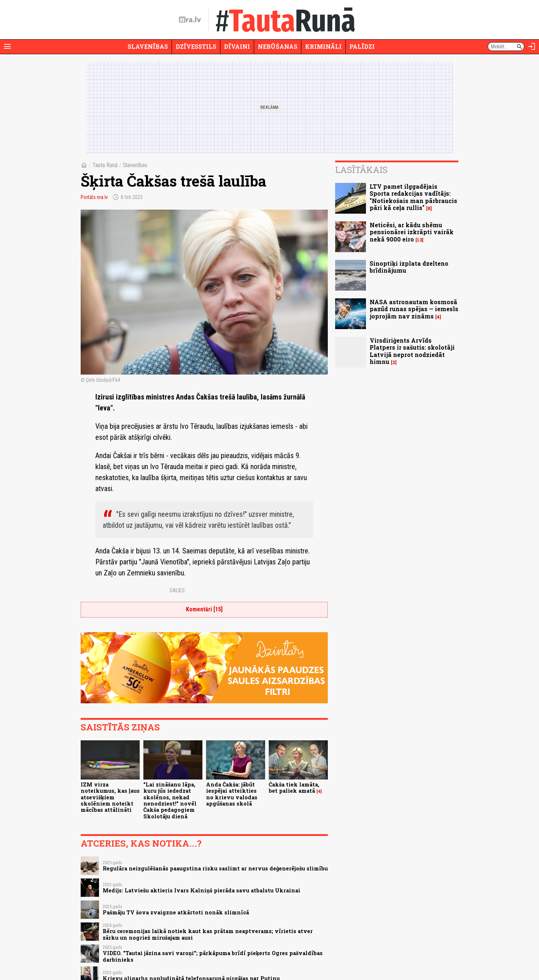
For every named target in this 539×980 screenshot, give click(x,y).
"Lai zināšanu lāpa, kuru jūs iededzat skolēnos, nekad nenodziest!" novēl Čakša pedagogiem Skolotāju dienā (170, 800)
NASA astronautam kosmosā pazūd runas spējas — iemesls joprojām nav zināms (414, 309)
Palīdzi (362, 46)
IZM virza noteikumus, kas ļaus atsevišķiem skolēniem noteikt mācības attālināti (110, 797)
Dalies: (178, 590)
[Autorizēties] (532, 47)
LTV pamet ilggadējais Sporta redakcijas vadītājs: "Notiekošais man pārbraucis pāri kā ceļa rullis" (413, 197)
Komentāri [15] (204, 609)
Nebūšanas (278, 46)
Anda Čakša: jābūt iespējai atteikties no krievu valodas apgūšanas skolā (232, 794)
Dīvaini (237, 46)
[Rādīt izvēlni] (7, 47)
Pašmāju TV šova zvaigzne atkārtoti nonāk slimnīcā (176, 912)
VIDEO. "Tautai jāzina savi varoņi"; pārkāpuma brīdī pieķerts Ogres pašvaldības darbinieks (213, 956)
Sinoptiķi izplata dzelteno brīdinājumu (409, 267)
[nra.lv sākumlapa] (190, 20)
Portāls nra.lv (94, 197)
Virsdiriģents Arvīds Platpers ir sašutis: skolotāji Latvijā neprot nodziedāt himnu (412, 351)
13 (419, 240)
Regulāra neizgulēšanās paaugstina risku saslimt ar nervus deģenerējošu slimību (215, 868)
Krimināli (323, 46)
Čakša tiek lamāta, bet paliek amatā (294, 788)
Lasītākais (361, 170)
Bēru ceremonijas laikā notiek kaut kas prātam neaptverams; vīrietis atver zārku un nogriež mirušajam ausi (208, 934)
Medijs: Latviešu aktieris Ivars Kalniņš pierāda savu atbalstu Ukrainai (201, 890)
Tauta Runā (105, 165)
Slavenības (148, 46)
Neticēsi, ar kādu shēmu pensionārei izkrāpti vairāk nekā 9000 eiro (412, 232)
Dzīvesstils (196, 46)
